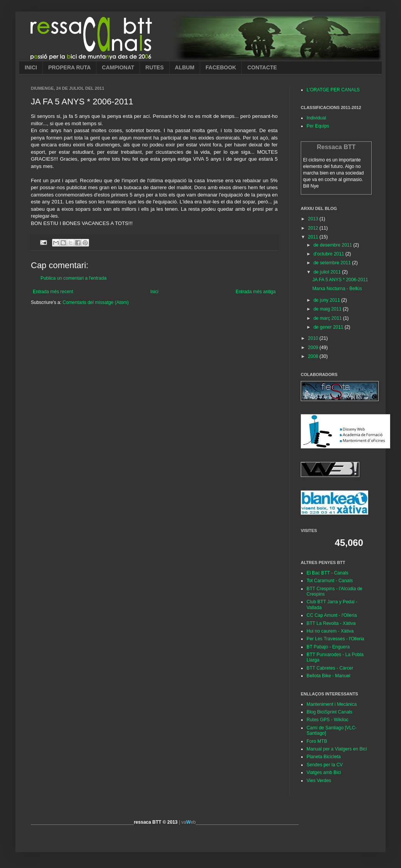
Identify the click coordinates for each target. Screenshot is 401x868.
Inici (154, 292)
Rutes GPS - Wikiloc (328, 720)
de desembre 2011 (333, 245)
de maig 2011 (328, 309)
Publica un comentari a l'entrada (73, 278)
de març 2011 (328, 318)
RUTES (154, 67)
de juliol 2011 (328, 272)
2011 (314, 237)
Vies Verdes (319, 781)
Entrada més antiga (256, 292)
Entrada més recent (53, 292)
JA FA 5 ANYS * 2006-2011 (340, 280)
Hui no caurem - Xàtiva (330, 631)
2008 (314, 356)
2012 (314, 228)
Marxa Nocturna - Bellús (337, 289)
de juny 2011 (327, 300)
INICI (31, 67)
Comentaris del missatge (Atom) (95, 302)
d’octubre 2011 (329, 254)
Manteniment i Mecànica (332, 704)
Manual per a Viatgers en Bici (337, 749)
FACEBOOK (221, 67)
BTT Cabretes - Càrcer (330, 668)
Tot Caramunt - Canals (330, 581)
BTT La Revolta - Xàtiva (331, 623)
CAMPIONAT (118, 67)
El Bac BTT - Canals (327, 573)
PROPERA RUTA (69, 67)
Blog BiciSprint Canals (329, 712)
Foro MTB (317, 741)
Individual (316, 118)
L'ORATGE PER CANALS (333, 90)
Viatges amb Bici (324, 772)
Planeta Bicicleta (324, 757)
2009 (314, 348)
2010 (314, 338)
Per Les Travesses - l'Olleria (335, 639)
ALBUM (185, 67)
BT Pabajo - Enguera (328, 647)
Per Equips (318, 126)
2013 (314, 219)
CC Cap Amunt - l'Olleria (332, 615)
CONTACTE (262, 67)
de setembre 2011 (333, 263)
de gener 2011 (329, 327)
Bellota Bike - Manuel (328, 676)
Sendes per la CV (325, 765)
